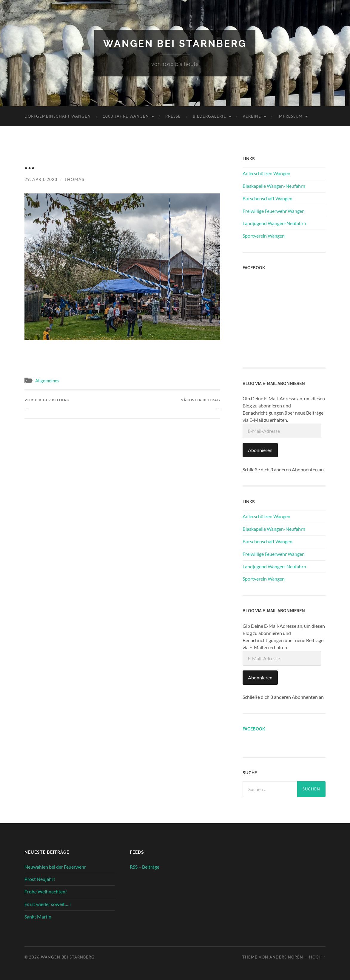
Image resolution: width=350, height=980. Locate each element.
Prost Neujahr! (40, 879)
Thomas (74, 179)
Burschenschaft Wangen (267, 198)
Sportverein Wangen (264, 236)
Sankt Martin (38, 917)
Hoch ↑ (317, 957)
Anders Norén (286, 957)
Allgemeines (47, 381)
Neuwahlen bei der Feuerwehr (55, 867)
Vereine (252, 116)
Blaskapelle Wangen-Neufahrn (274, 186)
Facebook (254, 729)
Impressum (290, 116)
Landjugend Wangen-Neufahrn (274, 223)
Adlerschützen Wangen (266, 173)
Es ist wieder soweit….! (48, 904)
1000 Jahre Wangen (126, 116)
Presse (173, 116)
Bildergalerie (209, 116)
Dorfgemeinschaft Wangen (58, 116)
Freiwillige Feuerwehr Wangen (274, 211)
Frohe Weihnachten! (46, 891)
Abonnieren (260, 450)
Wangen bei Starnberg (175, 43)
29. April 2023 (41, 179)
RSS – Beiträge (145, 867)
